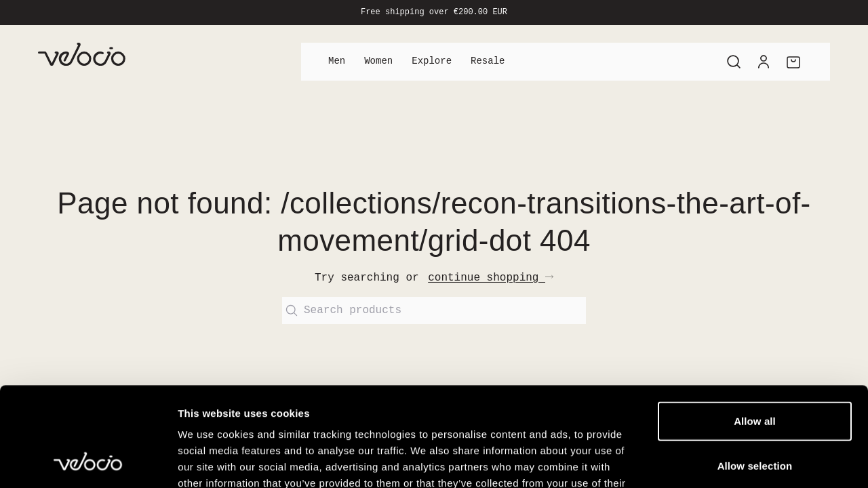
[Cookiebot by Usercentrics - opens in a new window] (88, 462)
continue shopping (491, 278)
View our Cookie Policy (283, 406)
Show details (712, 461)
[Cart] (793, 62)
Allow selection (755, 372)
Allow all (755, 328)
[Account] (764, 62)
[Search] (734, 62)
